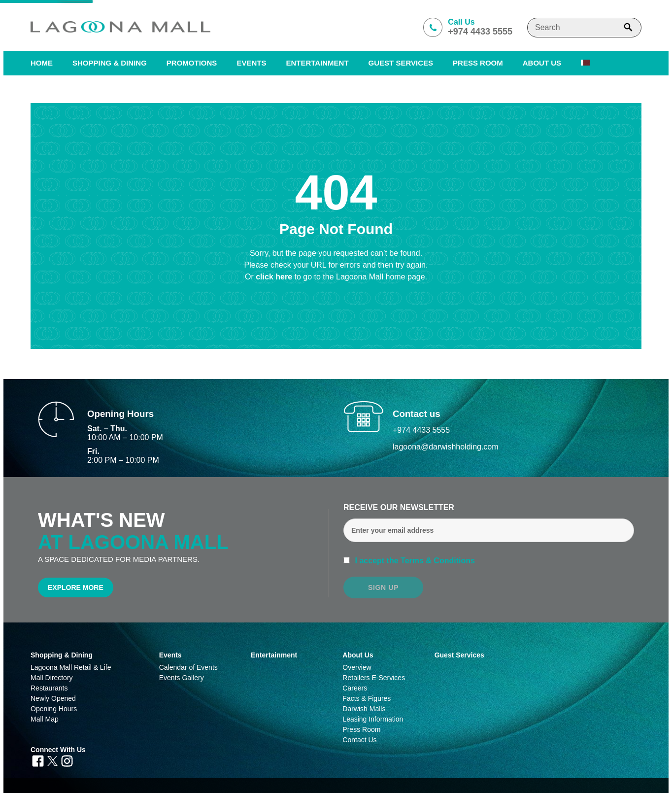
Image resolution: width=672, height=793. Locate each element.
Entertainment (317, 63)
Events (251, 63)
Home (42, 63)
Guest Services (401, 63)
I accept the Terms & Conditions (414, 561)
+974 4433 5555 (421, 430)
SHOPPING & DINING (110, 63)
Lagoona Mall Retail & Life (71, 667)
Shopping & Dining (62, 655)
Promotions (192, 63)
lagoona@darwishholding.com (446, 447)
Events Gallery (182, 678)
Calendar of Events (188, 667)
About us (542, 63)
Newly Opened (53, 698)
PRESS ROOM (478, 63)
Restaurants (49, 688)
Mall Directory (52, 678)
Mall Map (45, 719)
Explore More (76, 587)
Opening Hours (54, 709)
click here (275, 277)
